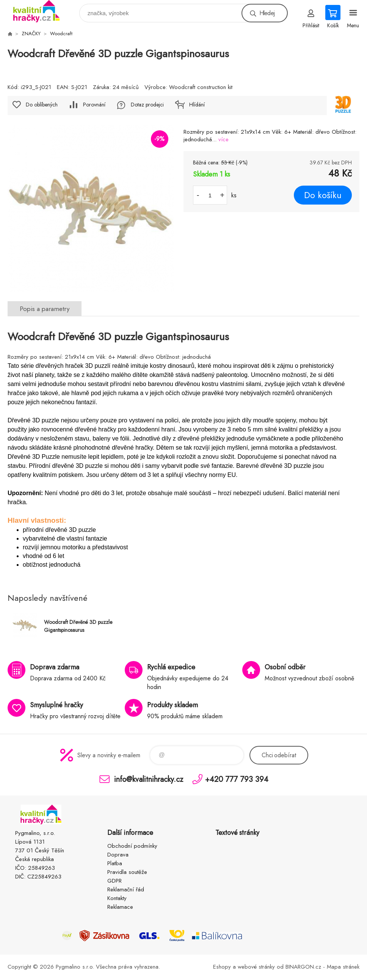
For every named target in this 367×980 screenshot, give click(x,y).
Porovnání (94, 105)
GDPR (114, 881)
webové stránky (256, 967)
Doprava (118, 855)
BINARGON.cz (303, 967)
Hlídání (197, 105)
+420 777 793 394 (237, 779)
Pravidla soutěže (127, 872)
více (223, 139)
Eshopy (222, 967)
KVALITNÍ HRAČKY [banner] (41, 11)
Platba (115, 863)
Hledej (267, 13)
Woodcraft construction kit (201, 87)
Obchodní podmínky (132, 846)
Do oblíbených (42, 105)
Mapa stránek (343, 967)
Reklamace (120, 907)
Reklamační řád (126, 889)
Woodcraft (61, 34)
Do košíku (323, 195)
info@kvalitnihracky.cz (149, 779)
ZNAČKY (31, 34)
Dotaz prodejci (147, 105)
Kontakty (117, 898)
